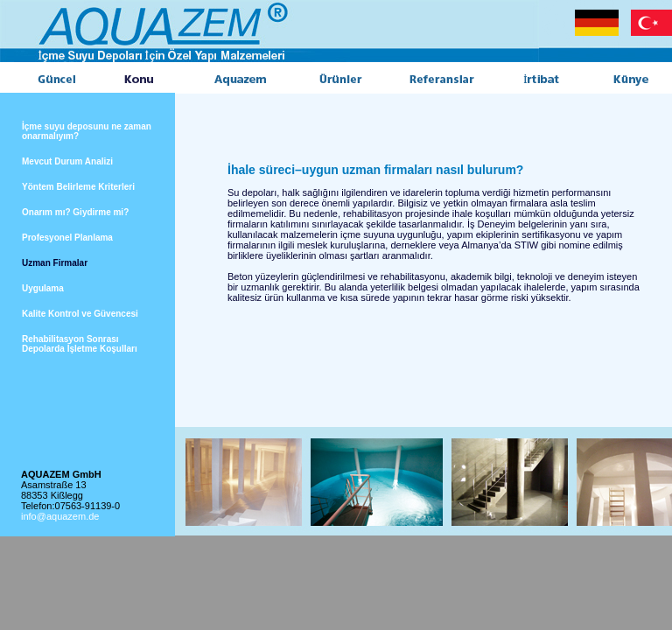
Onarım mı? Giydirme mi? (75, 212)
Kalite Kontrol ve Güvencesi (80, 314)
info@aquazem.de (60, 516)
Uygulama (43, 288)
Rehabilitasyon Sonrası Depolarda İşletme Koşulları (80, 344)
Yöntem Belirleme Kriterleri (78, 187)
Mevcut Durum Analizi (67, 161)
